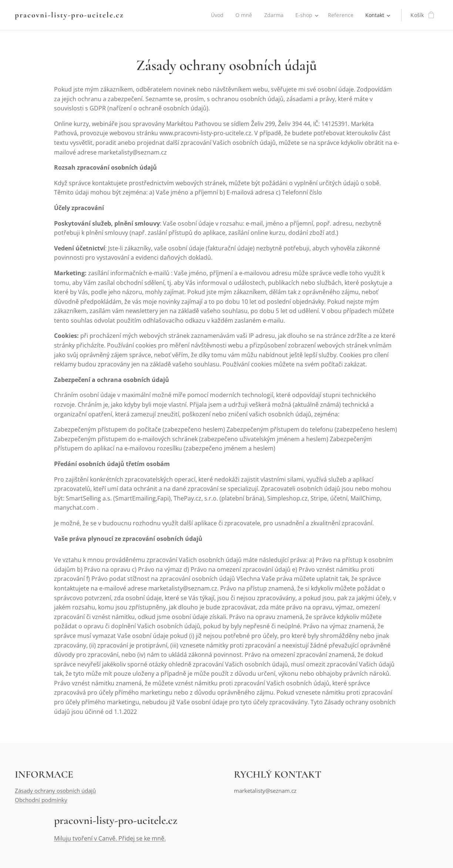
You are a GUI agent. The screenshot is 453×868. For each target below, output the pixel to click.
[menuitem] (217, 15)
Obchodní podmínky (41, 800)
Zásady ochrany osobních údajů (55, 791)
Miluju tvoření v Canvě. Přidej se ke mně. (110, 838)
